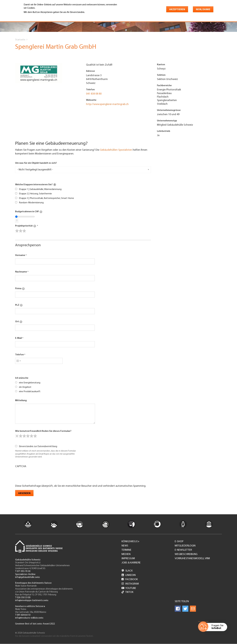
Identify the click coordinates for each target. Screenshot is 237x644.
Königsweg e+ (130, 542)
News (125, 546)
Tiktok (127, 592)
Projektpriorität (26, 226)
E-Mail (18, 338)
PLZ (19, 305)
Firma (20, 289)
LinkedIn (129, 575)
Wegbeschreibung (186, 554)
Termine (126, 550)
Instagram (130, 584)
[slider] (21, 231)
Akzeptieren (177, 10)
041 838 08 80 (94, 94)
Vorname (20, 255)
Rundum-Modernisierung (31, 203)
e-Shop (179, 542)
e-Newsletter (183, 550)
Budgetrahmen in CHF (29, 212)
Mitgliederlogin (185, 546)
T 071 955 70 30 (23, 571)
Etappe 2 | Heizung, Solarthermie (35, 194)
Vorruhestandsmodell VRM (192, 559)
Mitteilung (21, 401)
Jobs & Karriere (131, 563)
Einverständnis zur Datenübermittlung (38, 446)
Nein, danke (203, 10)
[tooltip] (55, 185)
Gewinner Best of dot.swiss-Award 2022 (35, 624)
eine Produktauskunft (30, 392)
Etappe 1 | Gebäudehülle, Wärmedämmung (40, 189)
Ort (19, 322)
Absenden (24, 493)
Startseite (20, 40)
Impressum (128, 559)
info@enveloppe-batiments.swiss (32, 600)
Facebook (130, 579)
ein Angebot (25, 387)
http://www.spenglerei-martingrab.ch (107, 104)
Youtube (129, 588)
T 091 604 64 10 (23, 615)
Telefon (19, 355)
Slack (127, 571)
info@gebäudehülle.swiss (28, 577)
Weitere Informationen (37, 17)
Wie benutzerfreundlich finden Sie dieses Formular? (43, 431)
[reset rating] (17, 436)
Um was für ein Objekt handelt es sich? (36, 163)
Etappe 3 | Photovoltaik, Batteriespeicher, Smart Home (46, 198)
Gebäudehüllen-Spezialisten (116, 150)
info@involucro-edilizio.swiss (29, 618)
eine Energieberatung (30, 383)
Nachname (21, 272)
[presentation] (38, 476)
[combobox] (18, 361)
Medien (126, 554)
